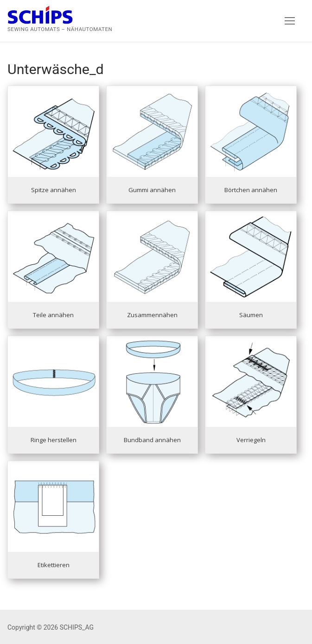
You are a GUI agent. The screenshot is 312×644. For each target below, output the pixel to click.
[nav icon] (290, 21)
